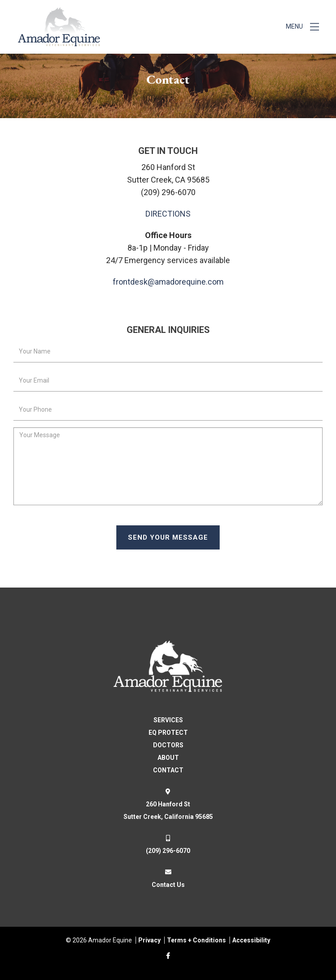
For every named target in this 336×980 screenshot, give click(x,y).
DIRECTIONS (168, 214)
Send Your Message (168, 537)
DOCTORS (168, 745)
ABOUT (168, 758)
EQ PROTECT (168, 733)
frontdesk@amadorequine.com (168, 282)
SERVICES (168, 720)
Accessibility (251, 940)
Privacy (149, 940)
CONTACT (168, 770)
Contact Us (168, 885)
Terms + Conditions (196, 940)
